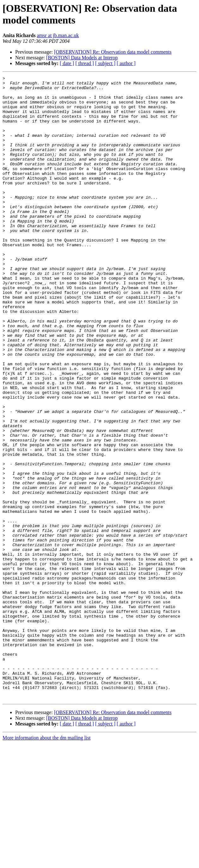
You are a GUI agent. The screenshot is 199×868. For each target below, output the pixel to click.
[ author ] (126, 63)
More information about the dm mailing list (47, 862)
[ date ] (67, 63)
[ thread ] (85, 63)
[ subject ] (105, 63)
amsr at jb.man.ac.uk (58, 35)
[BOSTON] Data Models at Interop (82, 58)
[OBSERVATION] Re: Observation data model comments (113, 52)
